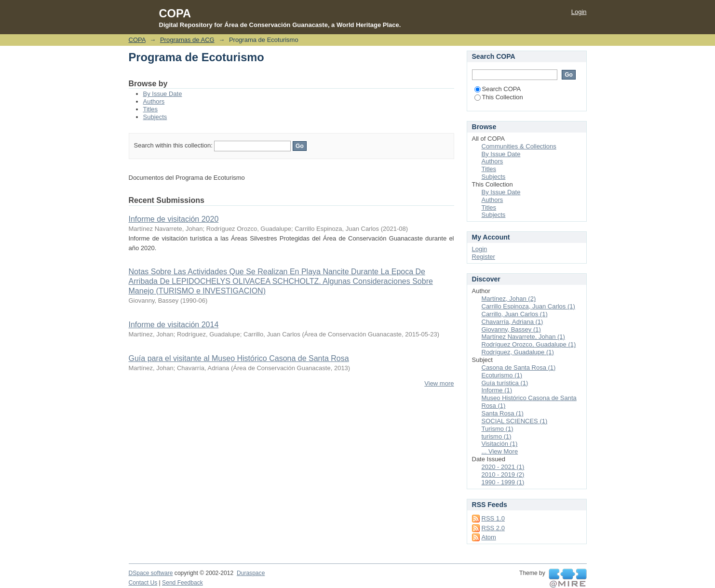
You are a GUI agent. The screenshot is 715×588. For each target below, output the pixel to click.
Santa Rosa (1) (503, 413)
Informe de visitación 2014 (174, 325)
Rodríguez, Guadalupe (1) (518, 352)
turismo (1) (497, 436)
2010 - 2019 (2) (503, 474)
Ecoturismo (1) (502, 375)
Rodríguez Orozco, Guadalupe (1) (529, 344)
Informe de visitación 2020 (174, 219)
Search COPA (498, 89)
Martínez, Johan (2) (509, 299)
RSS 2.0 (493, 528)
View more (439, 383)
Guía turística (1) (505, 383)
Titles (151, 109)
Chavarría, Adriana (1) (513, 322)
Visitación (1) (500, 444)
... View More (500, 451)
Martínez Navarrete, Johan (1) (523, 337)
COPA (137, 40)
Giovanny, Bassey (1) (511, 329)
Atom (489, 537)
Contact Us (143, 583)
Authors (154, 101)
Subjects (155, 117)
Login (579, 12)
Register (484, 257)
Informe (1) (497, 390)
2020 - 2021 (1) (503, 467)
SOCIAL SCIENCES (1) (515, 421)
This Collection (499, 97)
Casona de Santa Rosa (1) (519, 367)
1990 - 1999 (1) (503, 482)
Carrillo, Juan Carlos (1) (515, 314)
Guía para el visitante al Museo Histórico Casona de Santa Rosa (239, 358)
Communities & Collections (519, 146)
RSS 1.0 (493, 518)
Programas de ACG (187, 40)
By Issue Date (163, 94)
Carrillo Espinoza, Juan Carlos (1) (528, 306)
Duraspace (251, 573)
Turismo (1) (498, 429)
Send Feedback (182, 583)
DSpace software (151, 573)
